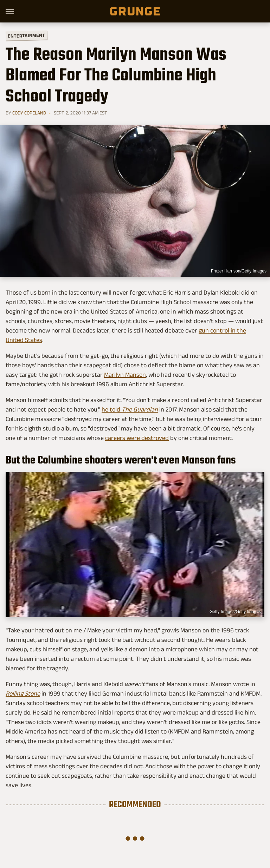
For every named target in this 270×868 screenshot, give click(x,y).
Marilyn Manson (125, 375)
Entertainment (26, 36)
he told (130, 409)
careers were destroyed (137, 438)
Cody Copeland (29, 113)
